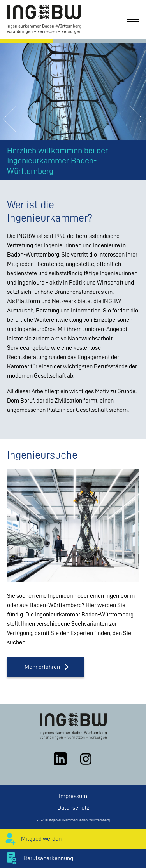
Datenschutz (73, 808)
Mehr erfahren (42, 667)
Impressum (73, 796)
